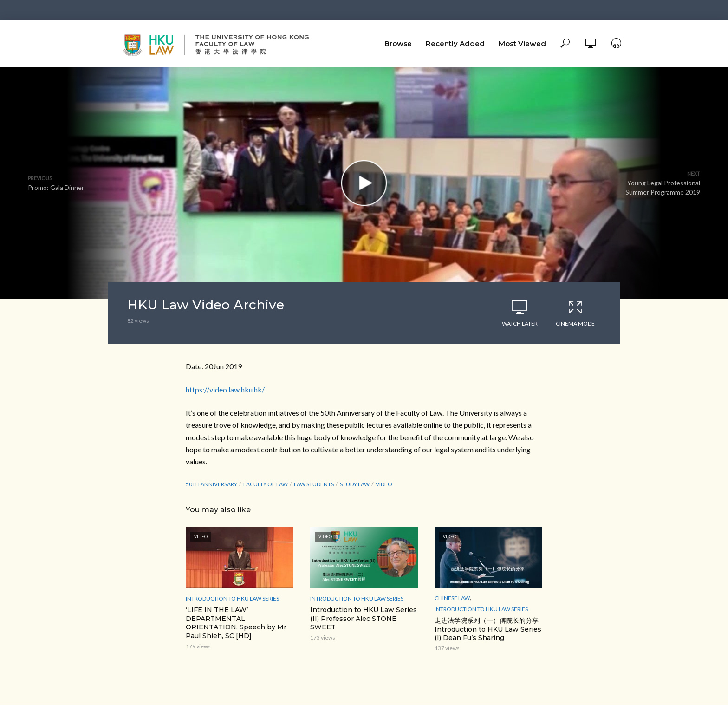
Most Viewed (522, 43)
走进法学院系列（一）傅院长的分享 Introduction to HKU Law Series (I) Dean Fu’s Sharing (488, 629)
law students (314, 484)
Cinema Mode (575, 313)
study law (355, 484)
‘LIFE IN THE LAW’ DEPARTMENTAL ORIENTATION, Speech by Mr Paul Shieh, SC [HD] (236, 623)
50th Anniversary (211, 484)
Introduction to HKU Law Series (232, 598)
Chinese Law (452, 598)
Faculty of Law (266, 484)
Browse (398, 43)
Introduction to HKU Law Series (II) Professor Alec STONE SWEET (364, 619)
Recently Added (455, 43)
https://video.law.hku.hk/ (225, 389)
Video (384, 484)
